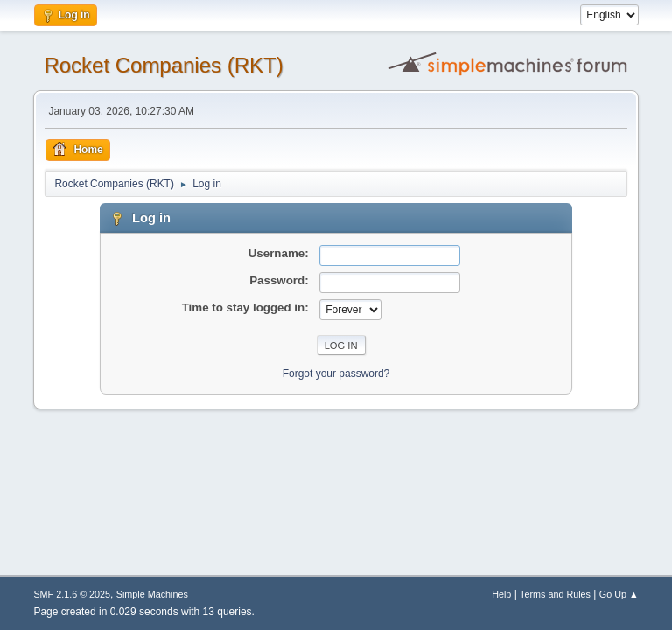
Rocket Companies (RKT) (163, 65)
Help (501, 594)
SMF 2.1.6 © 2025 (72, 594)
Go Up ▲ (619, 594)
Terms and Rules (555, 594)
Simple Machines (152, 594)
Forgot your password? (336, 374)
